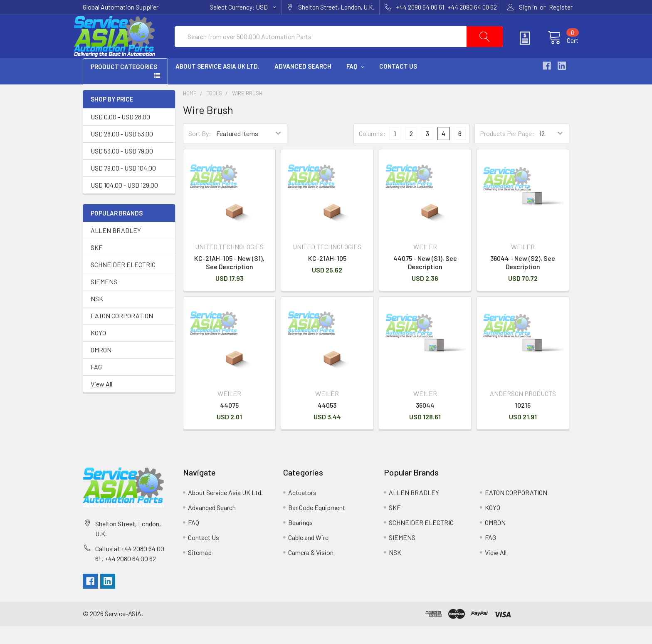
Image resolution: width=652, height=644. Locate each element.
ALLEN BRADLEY (116, 249)
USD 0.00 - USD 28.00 (120, 135)
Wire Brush (247, 111)
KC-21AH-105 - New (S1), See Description (229, 280)
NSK (97, 317)
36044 (425, 423)
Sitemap (200, 570)
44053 (327, 423)
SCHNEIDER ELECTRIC (123, 283)
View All (101, 402)
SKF (96, 266)
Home (190, 111)
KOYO (98, 351)
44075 (229, 423)
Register (561, 7)
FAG (96, 385)
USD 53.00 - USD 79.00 (122, 169)
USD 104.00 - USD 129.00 (124, 203)
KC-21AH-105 (327, 276)
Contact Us (398, 84)
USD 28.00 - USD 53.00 (122, 152)
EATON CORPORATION (122, 334)
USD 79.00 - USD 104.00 (123, 186)
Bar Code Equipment (317, 525)
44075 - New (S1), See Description (425, 280)
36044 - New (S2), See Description (523, 280)
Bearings (300, 540)
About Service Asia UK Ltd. (217, 84)
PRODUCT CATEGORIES (124, 85)
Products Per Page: (507, 152)
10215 (523, 423)
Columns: (372, 152)
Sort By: (200, 152)
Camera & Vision (311, 570)
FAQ (355, 84)
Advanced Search (303, 84)
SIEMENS (104, 300)
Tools (214, 111)
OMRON (101, 368)
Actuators (302, 510)
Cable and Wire (308, 555)
